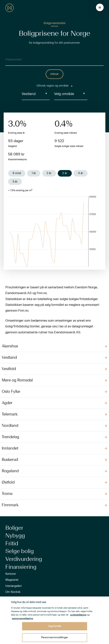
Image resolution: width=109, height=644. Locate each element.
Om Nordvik (13, 592)
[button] (54, 346)
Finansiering (21, 567)
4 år (81, 173)
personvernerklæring (22, 618)
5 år (15, 182)
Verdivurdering (24, 559)
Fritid (12, 544)
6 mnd (17, 173)
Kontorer (11, 574)
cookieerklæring (78, 615)
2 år (49, 173)
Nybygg (15, 536)
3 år (65, 173)
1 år (34, 173)
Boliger (14, 528)
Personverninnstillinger (54, 637)
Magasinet (12, 580)
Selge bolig (20, 551)
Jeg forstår (55, 626)
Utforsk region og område (54, 86)
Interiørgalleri (14, 586)
